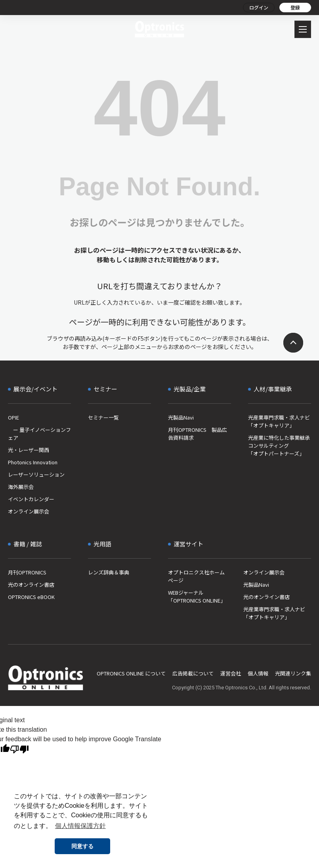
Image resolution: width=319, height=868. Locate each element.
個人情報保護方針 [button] (80, 826)
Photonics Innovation (33, 462)
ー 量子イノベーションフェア (39, 434)
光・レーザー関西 (29, 450)
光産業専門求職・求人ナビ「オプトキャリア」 (279, 421)
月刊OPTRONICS (27, 572)
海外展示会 (21, 487)
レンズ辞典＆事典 (109, 572)
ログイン (259, 7)
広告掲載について (193, 673)
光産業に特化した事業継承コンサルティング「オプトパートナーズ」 (279, 445)
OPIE (13, 417)
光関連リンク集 (293, 673)
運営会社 (231, 673)
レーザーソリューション (36, 474)
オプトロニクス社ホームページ (196, 576)
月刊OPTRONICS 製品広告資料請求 (198, 434)
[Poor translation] (19, 750)
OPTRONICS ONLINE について (131, 673)
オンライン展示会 (29, 511)
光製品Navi (181, 417)
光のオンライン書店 (31, 585)
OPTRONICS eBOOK (31, 597)
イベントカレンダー (31, 499)
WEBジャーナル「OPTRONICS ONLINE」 (197, 596)
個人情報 (258, 673)
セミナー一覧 (103, 417)
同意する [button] (82, 846)
